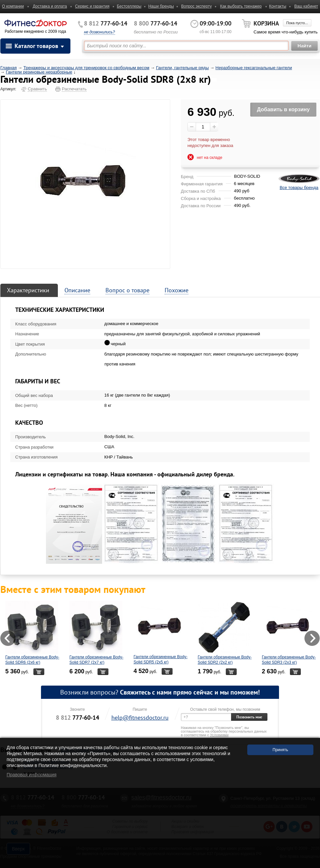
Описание (77, 290)
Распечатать (74, 89)
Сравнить (37, 89)
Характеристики (28, 290)
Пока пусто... (297, 23)
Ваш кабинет (306, 6)
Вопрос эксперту (197, 6)
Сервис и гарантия (92, 6)
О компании (13, 6)
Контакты (278, 6)
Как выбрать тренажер (241, 6)
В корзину (39, 672)
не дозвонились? (100, 32)
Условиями (219, 735)
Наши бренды (161, 6)
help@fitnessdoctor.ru (140, 718)
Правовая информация (32, 775)
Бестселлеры (129, 6)
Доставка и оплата (50, 6)
